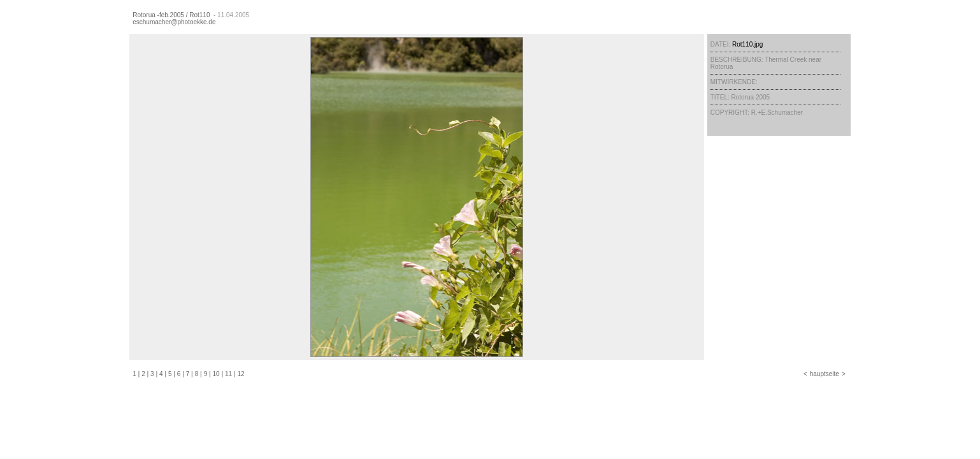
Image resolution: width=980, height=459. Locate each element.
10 (216, 374)
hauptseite (825, 374)
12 (241, 374)
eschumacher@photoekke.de (174, 22)
